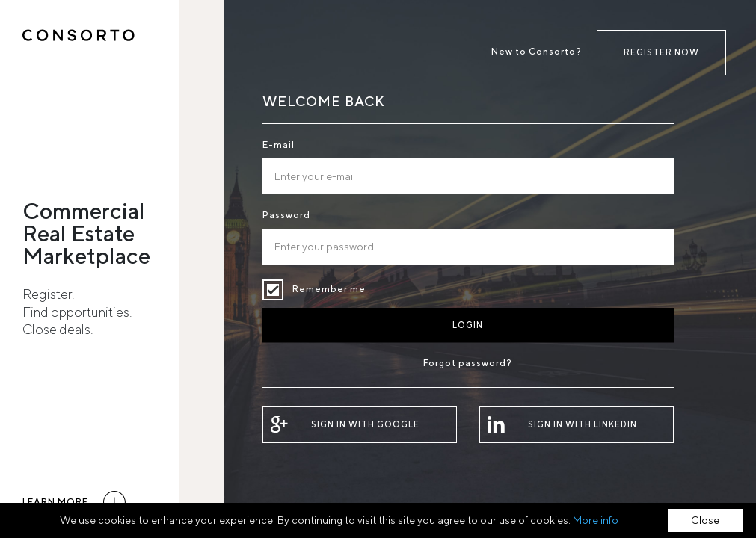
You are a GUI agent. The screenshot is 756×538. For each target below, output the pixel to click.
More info (596, 520)
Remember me (273, 290)
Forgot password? (468, 363)
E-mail (279, 145)
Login (468, 325)
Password (286, 215)
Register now (661, 52)
